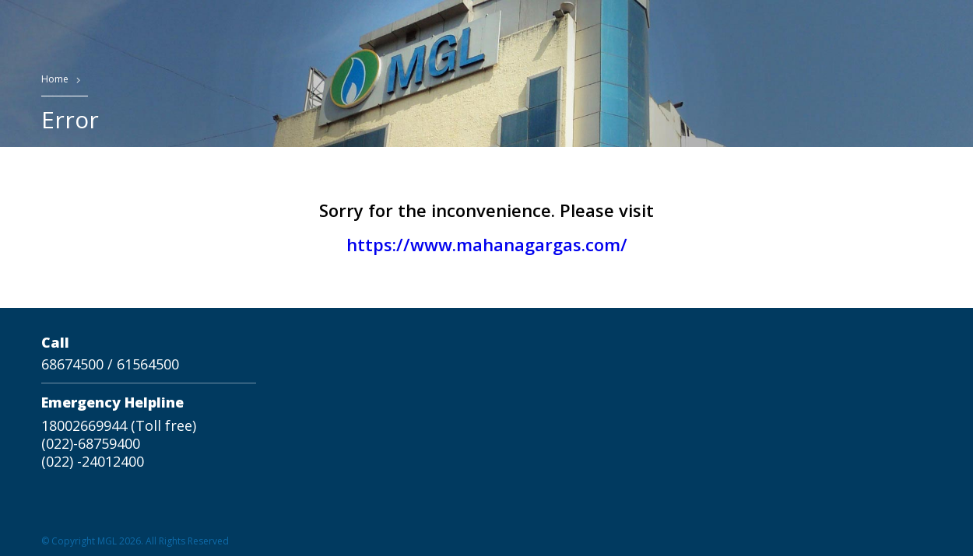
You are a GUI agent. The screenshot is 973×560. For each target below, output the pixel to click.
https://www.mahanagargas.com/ (487, 244)
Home (55, 79)
